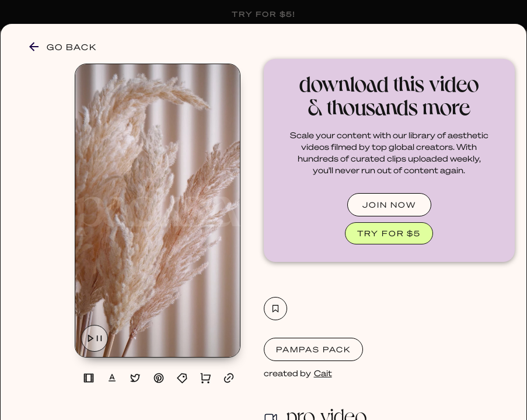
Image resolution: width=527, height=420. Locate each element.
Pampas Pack (313, 349)
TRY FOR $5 (389, 233)
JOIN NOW (389, 204)
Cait (323, 373)
